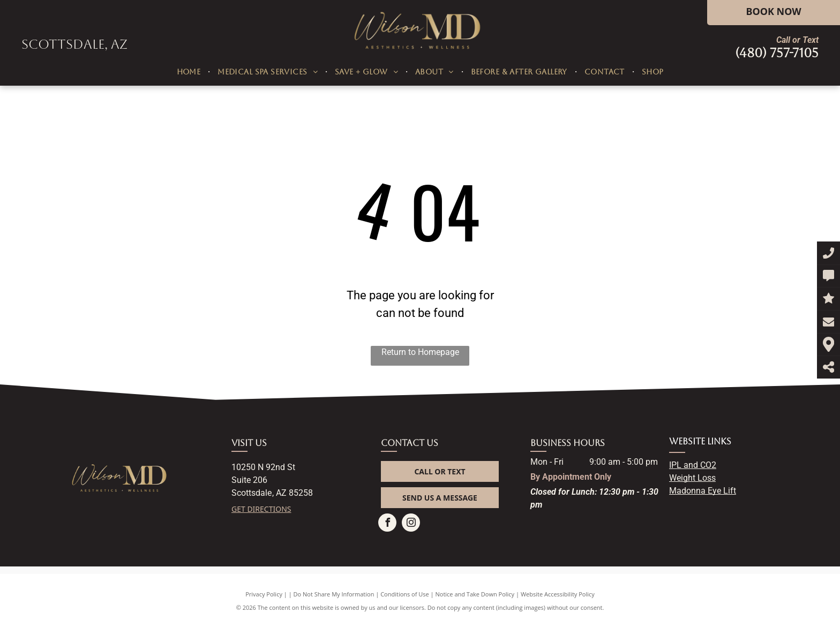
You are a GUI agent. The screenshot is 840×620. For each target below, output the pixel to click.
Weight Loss (692, 478)
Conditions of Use (405, 594)
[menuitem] (190, 72)
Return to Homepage (420, 352)
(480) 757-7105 (777, 53)
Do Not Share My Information (334, 594)
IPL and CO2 (693, 465)
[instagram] (411, 524)
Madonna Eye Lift (703, 491)
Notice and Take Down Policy (475, 594)
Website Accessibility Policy (558, 594)
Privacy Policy (264, 594)
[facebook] (387, 524)
